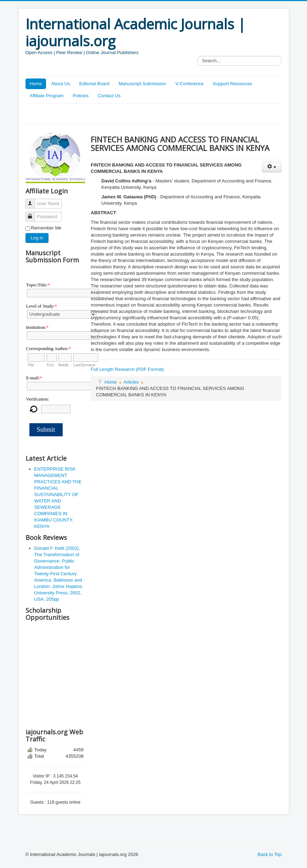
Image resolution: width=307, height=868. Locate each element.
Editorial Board (94, 84)
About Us (60, 84)
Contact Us (109, 96)
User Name (33, 201)
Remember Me (46, 228)
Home (36, 84)
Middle (64, 365)
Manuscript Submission (142, 84)
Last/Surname (84, 365)
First (50, 365)
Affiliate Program (47, 96)
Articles (131, 382)
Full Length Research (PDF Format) (127, 369)
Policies (81, 96)
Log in (37, 238)
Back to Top (270, 854)
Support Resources (232, 84)
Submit (46, 430)
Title (31, 365)
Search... (197, 56)
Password (33, 214)
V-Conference (189, 84)
